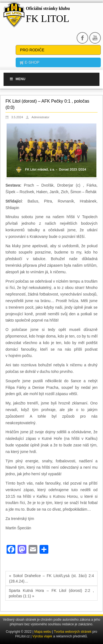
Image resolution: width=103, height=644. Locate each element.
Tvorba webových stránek (73, 632)
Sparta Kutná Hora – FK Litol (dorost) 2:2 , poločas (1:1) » (51, 593)
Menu (17, 79)
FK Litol (48, 19)
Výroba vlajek (42, 636)
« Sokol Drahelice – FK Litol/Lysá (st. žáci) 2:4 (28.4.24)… (51, 578)
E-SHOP (32, 62)
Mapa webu (43, 632)
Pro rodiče (32, 50)
